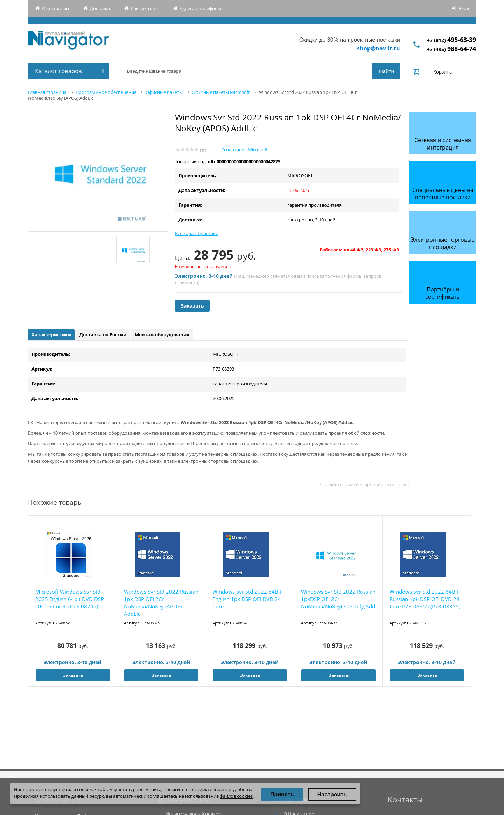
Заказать (192, 306)
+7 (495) (451, 49)
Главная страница (47, 92)
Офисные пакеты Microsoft (221, 92)
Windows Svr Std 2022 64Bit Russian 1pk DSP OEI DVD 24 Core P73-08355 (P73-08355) (425, 599)
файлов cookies (236, 796)
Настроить (332, 795)
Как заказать (145, 8)
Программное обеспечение (106, 92)
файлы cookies (77, 789)
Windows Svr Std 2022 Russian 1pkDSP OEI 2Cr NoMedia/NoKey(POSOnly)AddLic (338, 599)
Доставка (100, 8)
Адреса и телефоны (200, 8)
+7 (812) (451, 40)
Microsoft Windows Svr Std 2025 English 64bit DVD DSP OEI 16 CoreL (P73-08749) (70, 599)
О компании (55, 8)
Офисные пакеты (164, 92)
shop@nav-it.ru (379, 48)
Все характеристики (197, 233)
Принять (282, 795)
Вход (464, 8)
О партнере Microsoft (245, 150)
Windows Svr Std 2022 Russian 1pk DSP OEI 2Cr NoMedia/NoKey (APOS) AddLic (161, 603)
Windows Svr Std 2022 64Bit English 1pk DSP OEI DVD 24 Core (247, 599)
